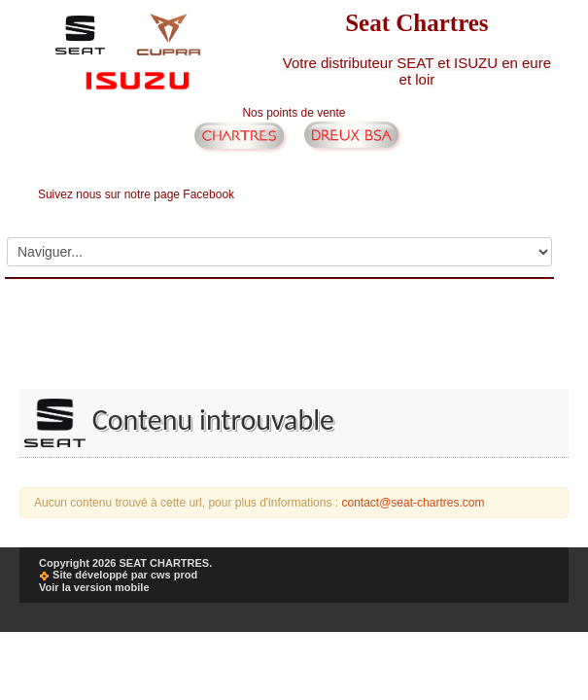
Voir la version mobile (94, 587)
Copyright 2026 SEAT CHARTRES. (125, 563)
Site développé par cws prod (118, 575)
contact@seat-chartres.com (413, 503)
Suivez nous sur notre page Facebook (136, 194)
